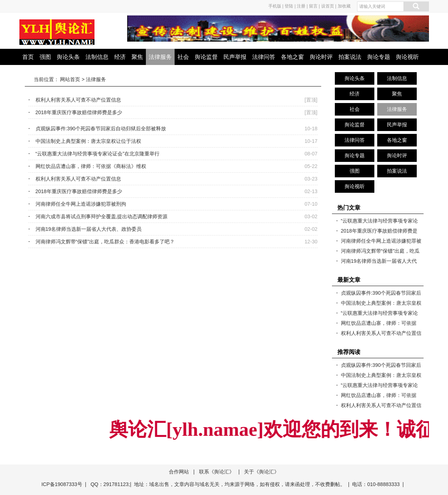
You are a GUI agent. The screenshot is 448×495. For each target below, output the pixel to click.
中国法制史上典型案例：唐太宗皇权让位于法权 (88, 141)
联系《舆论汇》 (217, 472)
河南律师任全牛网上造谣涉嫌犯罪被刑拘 (81, 204)
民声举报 (235, 57)
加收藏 (344, 6)
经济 (120, 57)
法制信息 (97, 57)
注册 (301, 6)
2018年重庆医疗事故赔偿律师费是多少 (79, 112)
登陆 (289, 6)
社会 (183, 57)
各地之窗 (292, 57)
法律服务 (160, 57)
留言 (313, 6)
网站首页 (70, 79)
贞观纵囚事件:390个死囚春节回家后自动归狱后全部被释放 (101, 129)
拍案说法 (350, 57)
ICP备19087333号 (62, 484)
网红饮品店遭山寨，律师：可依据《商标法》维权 (91, 166)
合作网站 (179, 472)
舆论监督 (206, 57)
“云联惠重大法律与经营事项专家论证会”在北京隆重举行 (98, 154)
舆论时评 (321, 57)
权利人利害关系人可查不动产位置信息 (78, 100)
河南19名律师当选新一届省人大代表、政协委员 (89, 229)
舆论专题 (379, 57)
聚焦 (137, 57)
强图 (45, 57)
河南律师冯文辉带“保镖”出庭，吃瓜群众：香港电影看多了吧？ (105, 242)
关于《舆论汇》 (262, 472)
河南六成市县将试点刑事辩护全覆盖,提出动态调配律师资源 (102, 216)
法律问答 (264, 57)
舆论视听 (407, 57)
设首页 (328, 6)
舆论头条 (68, 57)
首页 (28, 57)
